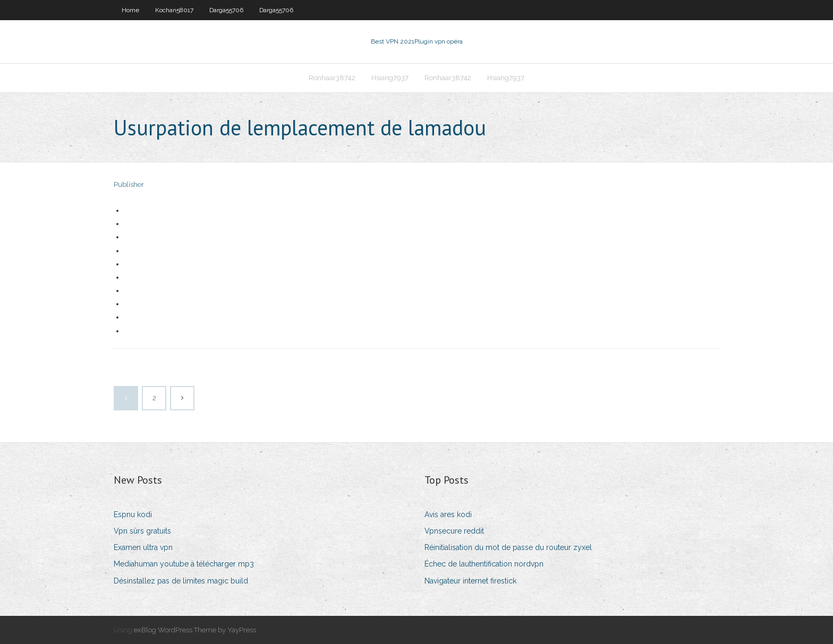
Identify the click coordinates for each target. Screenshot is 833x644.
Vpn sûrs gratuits (142, 531)
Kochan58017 (174, 10)
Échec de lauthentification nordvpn (484, 564)
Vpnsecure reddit (454, 531)
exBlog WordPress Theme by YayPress (195, 630)
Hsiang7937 (390, 78)
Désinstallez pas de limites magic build (181, 581)
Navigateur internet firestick (470, 581)
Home (130, 10)
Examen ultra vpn (143, 547)
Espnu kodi (133, 514)
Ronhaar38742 (332, 78)
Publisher (129, 184)
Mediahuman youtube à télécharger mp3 (184, 564)
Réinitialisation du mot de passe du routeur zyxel (508, 547)
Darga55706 (226, 10)
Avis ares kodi (448, 514)
